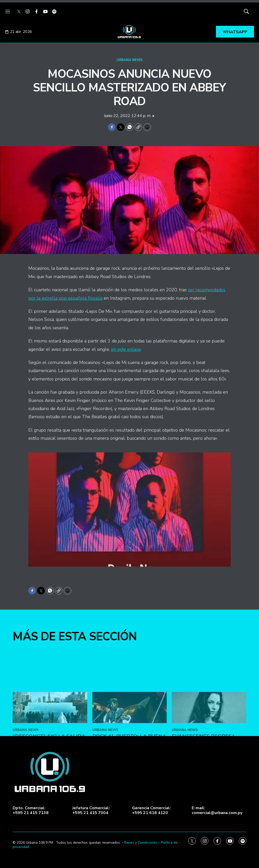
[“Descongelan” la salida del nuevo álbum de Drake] (50, 766)
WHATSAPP (235, 32)
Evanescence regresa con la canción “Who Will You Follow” (203, 801)
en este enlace (126, 349)
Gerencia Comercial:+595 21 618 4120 (151, 811)
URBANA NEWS (130, 60)
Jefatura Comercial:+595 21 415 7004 (91, 811)
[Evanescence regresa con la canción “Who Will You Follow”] (209, 766)
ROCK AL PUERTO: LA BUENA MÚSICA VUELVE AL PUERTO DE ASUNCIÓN (129, 801)
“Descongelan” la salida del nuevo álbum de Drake (49, 801)
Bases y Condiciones (141, 843)
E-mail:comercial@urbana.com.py (217, 811)
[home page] (129, 32)
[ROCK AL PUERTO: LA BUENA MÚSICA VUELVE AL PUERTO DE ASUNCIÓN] (130, 766)
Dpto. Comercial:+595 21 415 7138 (31, 811)
